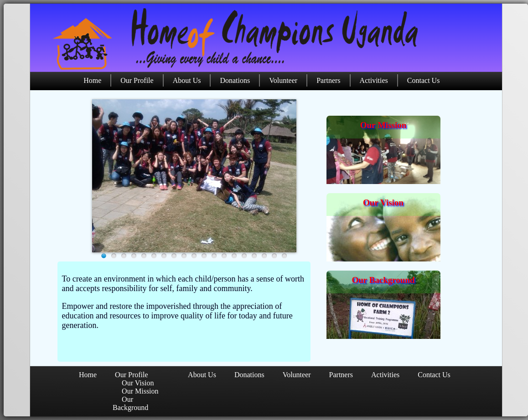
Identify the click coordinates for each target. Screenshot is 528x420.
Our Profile (137, 80)
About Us (187, 80)
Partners (328, 80)
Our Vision (383, 202)
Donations (235, 80)
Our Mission (383, 125)
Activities (374, 80)
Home (92, 80)
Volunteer (283, 80)
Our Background (383, 280)
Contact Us (424, 80)
